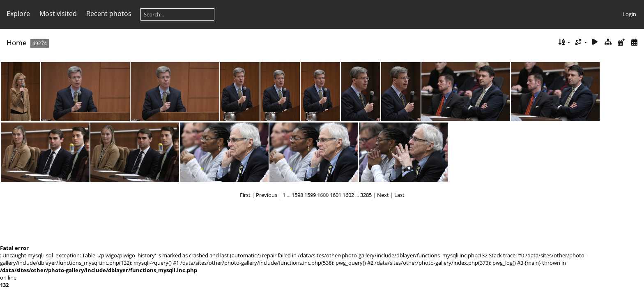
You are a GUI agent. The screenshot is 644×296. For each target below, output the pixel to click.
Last (399, 195)
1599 (310, 195)
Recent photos (109, 14)
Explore (18, 14)
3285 (366, 195)
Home (17, 43)
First (245, 195)
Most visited (58, 14)
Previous (267, 195)
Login (629, 14)
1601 (336, 195)
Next (383, 195)
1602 (348, 195)
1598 (297, 195)
